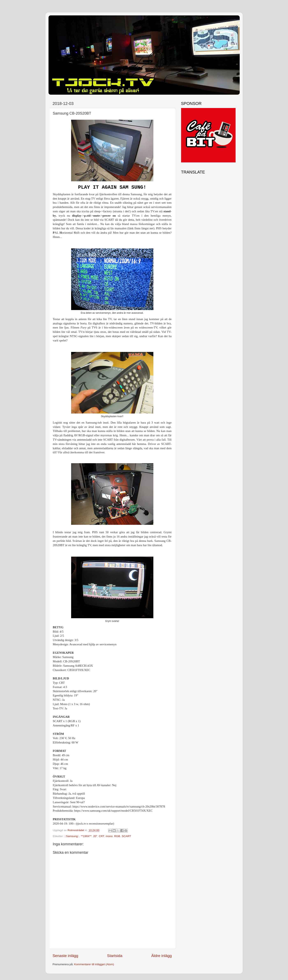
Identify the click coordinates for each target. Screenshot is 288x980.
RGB (117, 836)
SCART (126, 836)
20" (95, 836)
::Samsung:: (72, 836)
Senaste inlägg (65, 956)
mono (109, 836)
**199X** (86, 836)
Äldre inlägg (162, 956)
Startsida (115, 956)
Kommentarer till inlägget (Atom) (94, 964)
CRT (101, 836)
